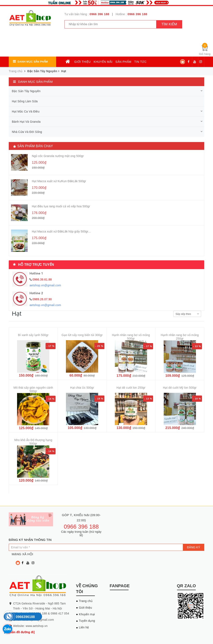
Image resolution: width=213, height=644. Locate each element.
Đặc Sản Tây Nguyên (42, 71)
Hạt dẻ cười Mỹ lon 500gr (180, 388)
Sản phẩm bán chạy (35, 146)
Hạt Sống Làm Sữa (25, 101)
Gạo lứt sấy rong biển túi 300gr (82, 335)
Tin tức (140, 62)
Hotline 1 (36, 273)
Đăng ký (194, 547)
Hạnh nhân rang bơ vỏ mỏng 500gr (131, 337)
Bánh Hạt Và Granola (26, 122)
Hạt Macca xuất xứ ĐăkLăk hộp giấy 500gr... (61, 231)
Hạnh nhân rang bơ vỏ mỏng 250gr (180, 337)
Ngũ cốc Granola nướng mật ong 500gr (58, 156)
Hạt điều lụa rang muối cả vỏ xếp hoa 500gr (61, 206)
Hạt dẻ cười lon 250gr (131, 388)
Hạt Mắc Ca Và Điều (26, 111)
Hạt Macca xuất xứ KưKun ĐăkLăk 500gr (59, 181)
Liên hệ (84, 627)
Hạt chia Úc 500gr (82, 388)
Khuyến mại (87, 614)
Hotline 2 (36, 293)
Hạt (64, 71)
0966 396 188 (100, 14)
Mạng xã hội (22, 554)
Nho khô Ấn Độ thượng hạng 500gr (33, 442)
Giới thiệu (82, 62)
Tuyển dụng (87, 621)
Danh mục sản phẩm (33, 62)
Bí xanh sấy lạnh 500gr (33, 335)
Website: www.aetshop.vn (30, 626)
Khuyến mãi (103, 62)
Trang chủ (86, 601)
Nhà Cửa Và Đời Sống (27, 132)
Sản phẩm (123, 62)
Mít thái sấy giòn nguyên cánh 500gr (33, 389)
